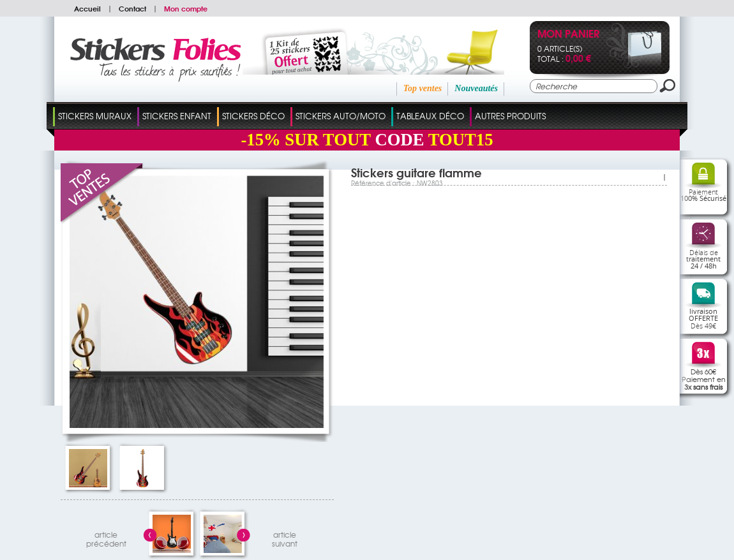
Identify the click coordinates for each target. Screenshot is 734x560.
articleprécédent (106, 537)
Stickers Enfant (177, 116)
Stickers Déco (253, 116)
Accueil (87, 8)
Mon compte (186, 8)
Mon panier (568, 35)
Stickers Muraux (95, 116)
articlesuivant (285, 537)
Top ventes (423, 88)
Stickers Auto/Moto (341, 116)
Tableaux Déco (430, 116)
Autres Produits (510, 116)
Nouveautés (476, 88)
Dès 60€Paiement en (704, 379)
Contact (132, 8)
